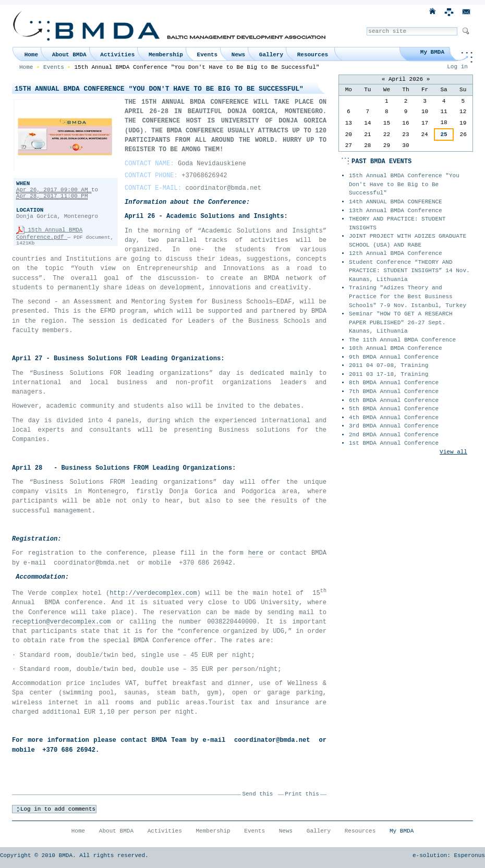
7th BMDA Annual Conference (394, 392)
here (256, 553)
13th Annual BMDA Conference (396, 211)
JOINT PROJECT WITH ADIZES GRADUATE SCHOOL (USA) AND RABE (408, 241)
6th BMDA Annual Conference (394, 400)
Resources (313, 55)
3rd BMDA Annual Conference (394, 426)
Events (208, 55)
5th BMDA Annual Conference (394, 409)
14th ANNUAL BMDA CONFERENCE (396, 202)
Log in (457, 67)
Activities (117, 55)
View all (453, 452)
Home (31, 55)
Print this (302, 794)
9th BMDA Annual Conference (394, 357)
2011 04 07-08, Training (389, 365)
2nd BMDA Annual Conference (394, 435)
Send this (258, 794)
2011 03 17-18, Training (389, 374)
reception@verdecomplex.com (61, 622)
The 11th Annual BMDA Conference (402, 340)
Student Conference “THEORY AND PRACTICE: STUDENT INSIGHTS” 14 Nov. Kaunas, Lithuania (409, 271)
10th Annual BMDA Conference (396, 348)
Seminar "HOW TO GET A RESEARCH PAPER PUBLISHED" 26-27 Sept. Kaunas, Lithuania (401, 322)
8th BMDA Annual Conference (394, 383)
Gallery (271, 55)
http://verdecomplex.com (153, 593)
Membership (166, 55)
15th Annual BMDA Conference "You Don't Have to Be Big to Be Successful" (404, 184)
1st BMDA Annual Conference (394, 443)
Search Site (366, 27)
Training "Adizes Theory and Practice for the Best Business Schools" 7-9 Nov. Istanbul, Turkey (408, 296)
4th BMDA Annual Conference (394, 418)
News (238, 55)
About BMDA (69, 55)
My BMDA (432, 52)
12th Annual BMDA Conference (396, 253)
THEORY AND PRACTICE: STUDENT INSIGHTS (397, 223)
